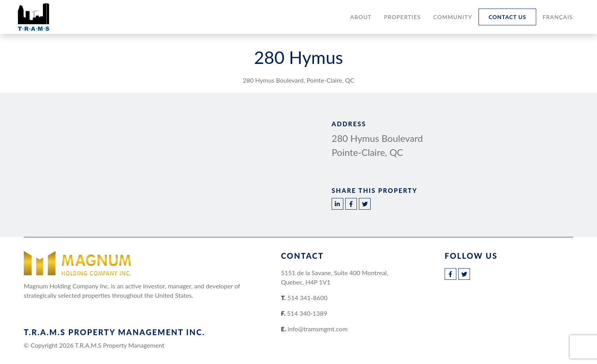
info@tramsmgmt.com (318, 329)
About (361, 17)
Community (453, 17)
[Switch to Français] (558, 17)
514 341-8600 (307, 298)
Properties (403, 17)
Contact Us (508, 17)
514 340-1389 (307, 313)
